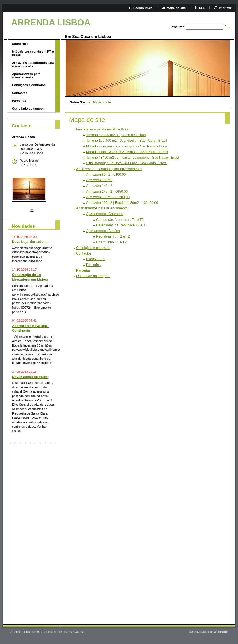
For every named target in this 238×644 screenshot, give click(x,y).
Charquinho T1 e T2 (111, 242)
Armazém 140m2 (99, 186)
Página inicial (144, 8)
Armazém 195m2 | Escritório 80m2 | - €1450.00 (122, 203)
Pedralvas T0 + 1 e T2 (113, 236)
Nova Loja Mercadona (30, 242)
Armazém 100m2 (99, 180)
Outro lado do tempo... (93, 276)
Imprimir (225, 8)
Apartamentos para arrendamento (102, 208)
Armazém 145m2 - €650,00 (107, 192)
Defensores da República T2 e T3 (122, 225)
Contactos (84, 253)
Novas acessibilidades (30, 377)
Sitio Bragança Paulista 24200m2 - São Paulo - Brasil (127, 163)
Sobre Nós (78, 102)
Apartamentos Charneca (105, 214)
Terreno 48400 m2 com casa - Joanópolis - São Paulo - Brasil (133, 158)
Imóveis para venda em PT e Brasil (103, 129)
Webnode (221, 632)
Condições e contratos (93, 248)
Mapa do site (176, 8)
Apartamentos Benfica (103, 231)
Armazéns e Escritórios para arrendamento (109, 169)
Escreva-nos (96, 259)
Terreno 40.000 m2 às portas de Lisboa (116, 135)
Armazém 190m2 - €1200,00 (108, 197)
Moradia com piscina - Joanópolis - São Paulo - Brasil (127, 146)
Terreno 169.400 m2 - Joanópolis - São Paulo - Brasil (127, 141)
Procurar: (178, 27)
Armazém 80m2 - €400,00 (106, 175)
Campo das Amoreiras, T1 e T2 (120, 220)
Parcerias (93, 265)
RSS (202, 8)
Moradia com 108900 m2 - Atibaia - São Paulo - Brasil (127, 152)
